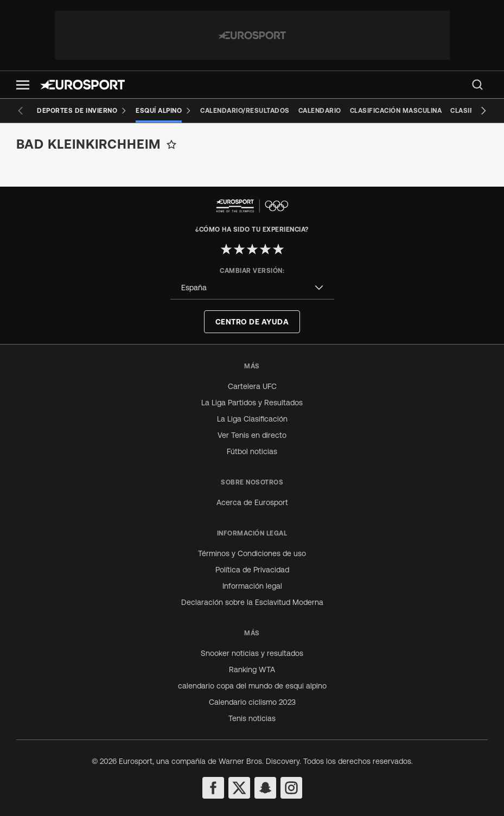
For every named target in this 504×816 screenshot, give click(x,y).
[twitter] (239, 788)
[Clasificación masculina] (396, 111)
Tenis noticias (252, 718)
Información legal (252, 586)
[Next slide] (483, 111)
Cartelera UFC (252, 386)
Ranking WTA (252, 670)
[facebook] (213, 788)
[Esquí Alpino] (164, 111)
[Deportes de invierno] (82, 111)
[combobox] (252, 288)
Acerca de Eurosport (252, 502)
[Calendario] (320, 111)
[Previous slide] (21, 111)
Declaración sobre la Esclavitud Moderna (252, 602)
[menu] (477, 85)
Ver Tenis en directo (252, 435)
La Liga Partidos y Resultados (252, 403)
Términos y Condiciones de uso (252, 553)
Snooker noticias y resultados (252, 653)
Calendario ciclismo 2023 (252, 702)
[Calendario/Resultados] (245, 111)
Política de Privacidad (252, 570)
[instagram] (291, 788)
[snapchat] (265, 788)
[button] (23, 85)
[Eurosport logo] (82, 85)
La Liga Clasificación (252, 419)
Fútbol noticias (252, 451)
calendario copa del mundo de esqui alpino (252, 686)
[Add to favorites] (171, 144)
